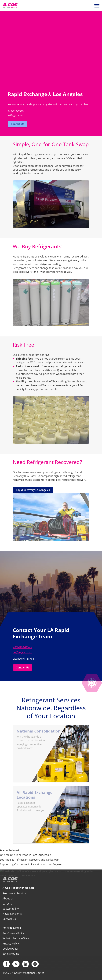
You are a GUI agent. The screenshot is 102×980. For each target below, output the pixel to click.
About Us (8, 899)
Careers (7, 904)
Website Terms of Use (16, 938)
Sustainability (11, 909)
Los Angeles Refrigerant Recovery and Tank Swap (29, 860)
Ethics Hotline (11, 954)
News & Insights (12, 914)
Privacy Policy (11, 944)
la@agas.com (23, 652)
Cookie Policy (10, 949)
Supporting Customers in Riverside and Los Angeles (31, 864)
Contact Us (17, 124)
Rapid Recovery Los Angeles (33, 490)
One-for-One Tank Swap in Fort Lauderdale (25, 855)
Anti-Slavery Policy (13, 933)
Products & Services (15, 893)
